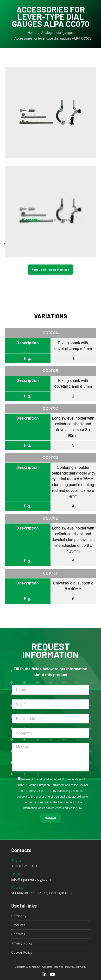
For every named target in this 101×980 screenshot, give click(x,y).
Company (19, 916)
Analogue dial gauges (58, 220)
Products (18, 925)
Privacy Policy (22, 943)
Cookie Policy (22, 952)
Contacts (18, 934)
